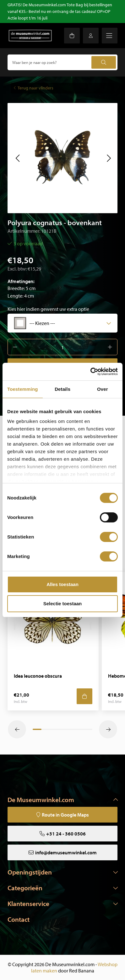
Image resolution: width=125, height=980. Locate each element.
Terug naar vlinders (35, 88)
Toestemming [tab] (23, 389)
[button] (17, 158)
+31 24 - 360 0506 (66, 834)
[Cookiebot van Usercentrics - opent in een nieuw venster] (90, 372)
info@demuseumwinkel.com (66, 852)
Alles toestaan (63, 584)
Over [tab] (103, 389)
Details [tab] (63, 389)
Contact (19, 919)
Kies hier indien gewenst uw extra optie (48, 309)
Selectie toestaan (63, 604)
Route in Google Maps (65, 815)
